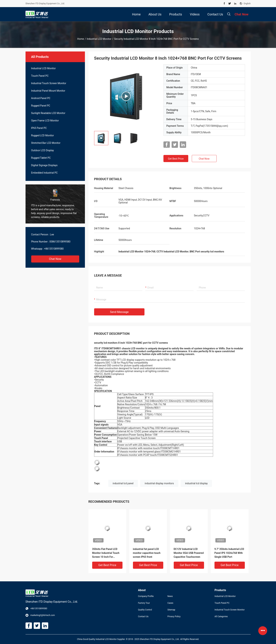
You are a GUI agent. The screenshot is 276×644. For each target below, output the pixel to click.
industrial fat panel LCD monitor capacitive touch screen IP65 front (147, 553)
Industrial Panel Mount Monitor (48, 91)
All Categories (221, 616)
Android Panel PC (41, 98)
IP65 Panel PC (39, 128)
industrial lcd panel (123, 483)
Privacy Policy (174, 616)
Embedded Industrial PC (44, 173)
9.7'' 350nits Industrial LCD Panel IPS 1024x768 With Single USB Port (229, 553)
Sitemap (171, 610)
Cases (170, 603)
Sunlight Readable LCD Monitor (48, 113)
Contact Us (143, 616)
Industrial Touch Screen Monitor (49, 83)
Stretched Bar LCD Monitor (46, 143)
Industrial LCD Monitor (99, 39)
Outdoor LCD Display (43, 150)
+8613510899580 (54, 249)
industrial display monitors (159, 483)
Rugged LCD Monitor (43, 135)
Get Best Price (176, 159)
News (170, 596)
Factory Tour (144, 603)
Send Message (119, 312)
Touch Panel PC (40, 76)
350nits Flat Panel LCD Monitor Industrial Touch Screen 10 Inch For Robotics (106, 553)
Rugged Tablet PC (41, 158)
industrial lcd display (196, 483)
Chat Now (55, 259)
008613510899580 (60, 242)
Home (81, 39)
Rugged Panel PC (41, 106)
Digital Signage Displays (44, 165)
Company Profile (146, 596)
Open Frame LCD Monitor (45, 121)
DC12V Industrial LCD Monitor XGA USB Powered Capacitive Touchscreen (189, 553)
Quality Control (145, 610)
